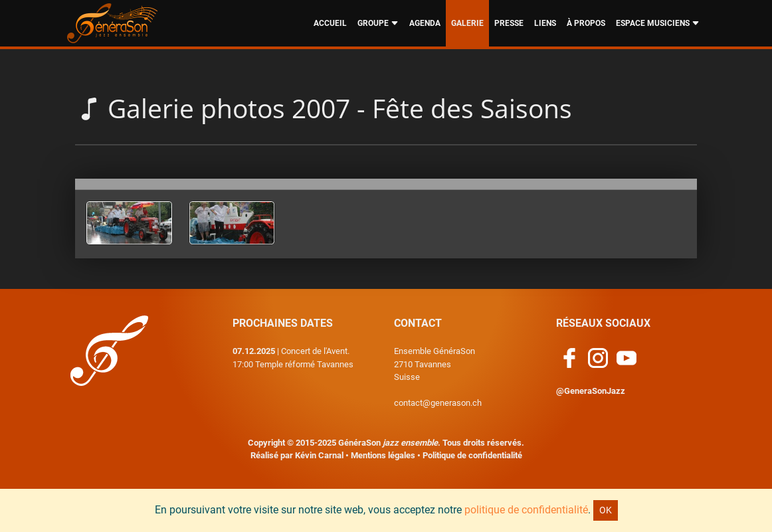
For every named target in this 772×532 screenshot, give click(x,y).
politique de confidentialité (526, 510)
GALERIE (467, 23)
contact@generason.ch (438, 403)
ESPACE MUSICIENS (658, 23)
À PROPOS (586, 23)
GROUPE (378, 23)
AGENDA (425, 23)
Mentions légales (383, 455)
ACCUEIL (330, 23)
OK (606, 510)
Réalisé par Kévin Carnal (297, 455)
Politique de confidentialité (472, 455)
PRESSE (509, 23)
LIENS (545, 23)
